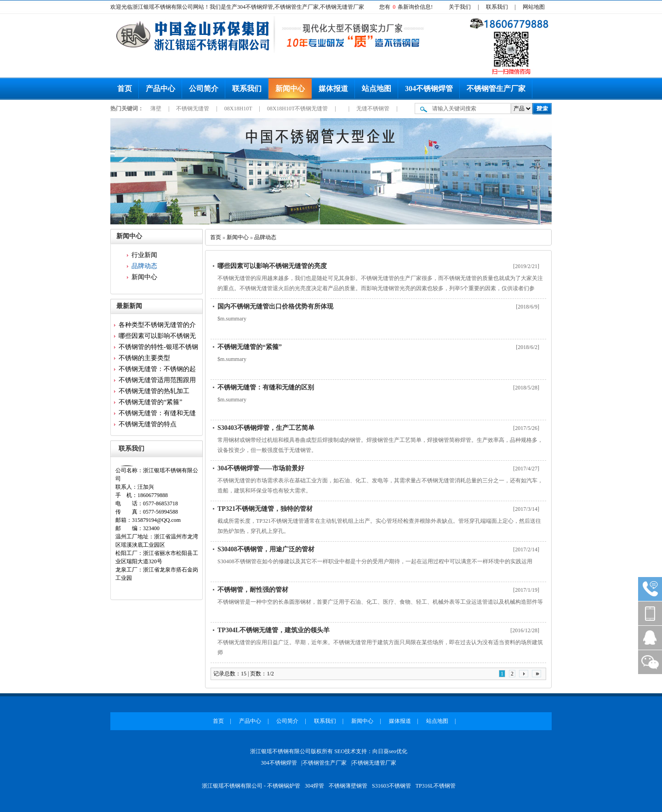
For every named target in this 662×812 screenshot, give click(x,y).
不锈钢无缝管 (193, 109)
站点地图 (377, 89)
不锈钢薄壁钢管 (348, 786)
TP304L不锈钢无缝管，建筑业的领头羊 (274, 630)
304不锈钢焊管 (429, 89)
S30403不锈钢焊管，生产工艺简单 (266, 428)
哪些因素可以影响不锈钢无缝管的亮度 (272, 266)
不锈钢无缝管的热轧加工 (154, 391)
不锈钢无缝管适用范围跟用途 (157, 381)
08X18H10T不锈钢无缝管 (298, 109)
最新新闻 (129, 306)
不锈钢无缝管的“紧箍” (150, 402)
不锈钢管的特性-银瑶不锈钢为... (158, 348)
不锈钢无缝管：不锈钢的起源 (157, 370)
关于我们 (460, 7)
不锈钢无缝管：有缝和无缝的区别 (266, 387)
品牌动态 (144, 266)
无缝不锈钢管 (374, 109)
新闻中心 (290, 89)
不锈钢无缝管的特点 (148, 424)
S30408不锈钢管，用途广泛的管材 (266, 549)
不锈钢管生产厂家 (496, 89)
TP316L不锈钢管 (436, 786)
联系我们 (497, 7)
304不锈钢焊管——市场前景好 (261, 468)
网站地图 (534, 7)
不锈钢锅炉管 (284, 786)
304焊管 (314, 786)
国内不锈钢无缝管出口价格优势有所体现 (275, 306)
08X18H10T (239, 109)
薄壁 (157, 109)
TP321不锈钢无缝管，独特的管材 (265, 509)
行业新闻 (144, 255)
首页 (125, 89)
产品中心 (160, 89)
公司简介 (204, 89)
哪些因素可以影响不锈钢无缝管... (157, 337)
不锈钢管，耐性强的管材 (253, 590)
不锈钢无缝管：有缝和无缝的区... (157, 414)
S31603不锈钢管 (391, 786)
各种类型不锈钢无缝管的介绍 (157, 326)
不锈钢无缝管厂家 (374, 763)
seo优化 (398, 751)
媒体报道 (333, 89)
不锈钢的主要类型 (144, 358)
